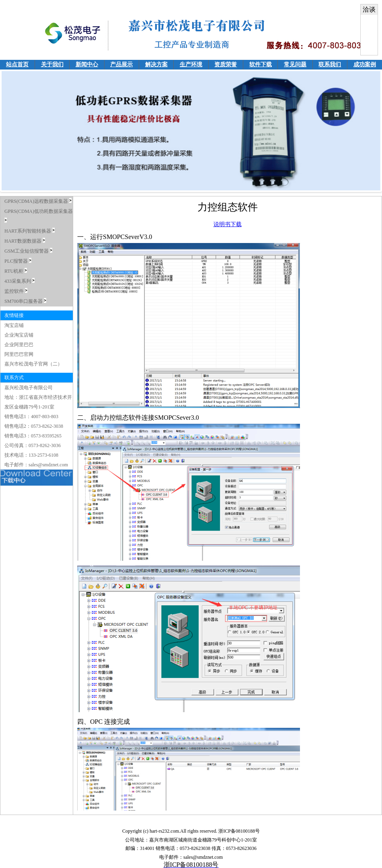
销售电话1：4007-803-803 (31, 417)
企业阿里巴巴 (19, 345)
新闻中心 (87, 64)
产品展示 (121, 64)
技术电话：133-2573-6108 (31, 455)
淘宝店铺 (14, 325)
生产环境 (191, 64)
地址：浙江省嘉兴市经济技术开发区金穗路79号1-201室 (38, 402)
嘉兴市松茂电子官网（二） (33, 364)
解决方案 (156, 64)
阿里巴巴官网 (19, 354)
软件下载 (261, 64)
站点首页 (17, 64)
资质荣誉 (226, 64)
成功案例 (365, 64)
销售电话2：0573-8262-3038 (34, 426)
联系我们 (330, 64)
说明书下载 (228, 224)
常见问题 (295, 64)
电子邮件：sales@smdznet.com (36, 465)
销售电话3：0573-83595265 (33, 436)
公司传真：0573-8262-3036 (33, 445)
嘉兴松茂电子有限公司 (29, 388)
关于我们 (52, 64)
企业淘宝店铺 (19, 335)
